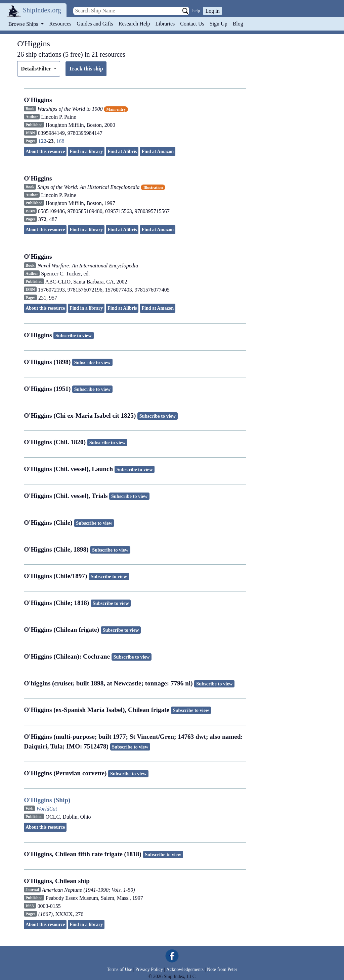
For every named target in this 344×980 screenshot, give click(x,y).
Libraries (165, 24)
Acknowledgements (185, 969)
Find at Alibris (122, 151)
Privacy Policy (149, 969)
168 (60, 141)
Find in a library (86, 151)
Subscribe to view (74, 336)
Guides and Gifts (95, 24)
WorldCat (47, 809)
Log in (212, 11)
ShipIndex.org (42, 10)
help (196, 11)
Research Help (134, 24)
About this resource (45, 151)
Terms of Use (119, 969)
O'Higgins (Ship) (47, 800)
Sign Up (219, 24)
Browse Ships (24, 24)
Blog (238, 24)
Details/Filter (36, 69)
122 (42, 141)
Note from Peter (222, 969)
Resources (60, 24)
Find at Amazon (158, 151)
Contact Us (192, 24)
